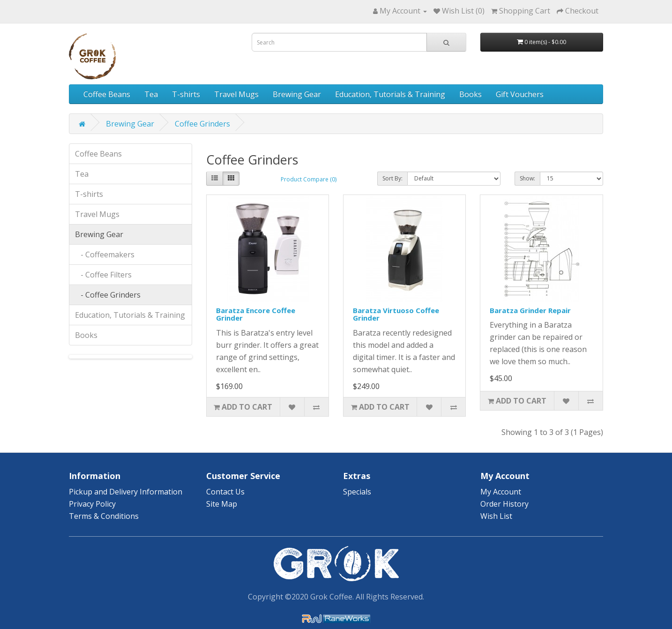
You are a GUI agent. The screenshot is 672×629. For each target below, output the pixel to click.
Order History (504, 504)
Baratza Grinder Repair (530, 310)
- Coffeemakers (105, 255)
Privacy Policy (92, 504)
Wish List (496, 516)
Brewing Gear (297, 94)
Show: (527, 178)
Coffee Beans (107, 94)
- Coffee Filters (103, 275)
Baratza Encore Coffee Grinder (256, 314)
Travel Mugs (236, 94)
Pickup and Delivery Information (126, 492)
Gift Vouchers (520, 94)
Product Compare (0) (309, 179)
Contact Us (225, 492)
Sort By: (392, 178)
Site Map (222, 504)
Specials (357, 492)
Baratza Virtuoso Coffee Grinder (396, 314)
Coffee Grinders (202, 124)
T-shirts (186, 94)
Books (470, 94)
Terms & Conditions (104, 516)
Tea (151, 94)
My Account (501, 492)
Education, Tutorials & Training (390, 94)
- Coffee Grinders (108, 295)
